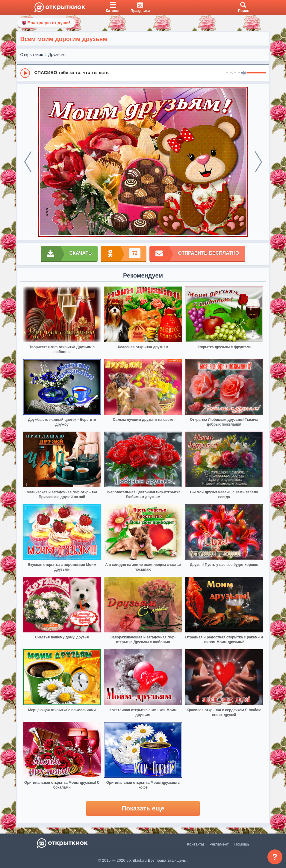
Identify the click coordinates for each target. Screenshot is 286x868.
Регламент (219, 844)
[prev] (28, 162)
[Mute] (243, 73)
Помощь (242, 844)
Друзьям (56, 55)
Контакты (196, 844)
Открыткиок (32, 55)
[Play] (25, 73)
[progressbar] (256, 73)
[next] (258, 162)
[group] (143, 73)
